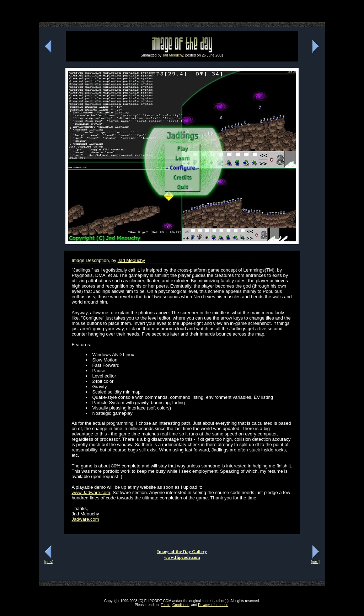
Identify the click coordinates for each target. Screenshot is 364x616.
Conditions (181, 605)
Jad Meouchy (173, 55)
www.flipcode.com (182, 557)
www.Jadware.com (91, 492)
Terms (165, 605)
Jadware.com (85, 519)
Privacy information (213, 605)
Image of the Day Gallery (182, 551)
